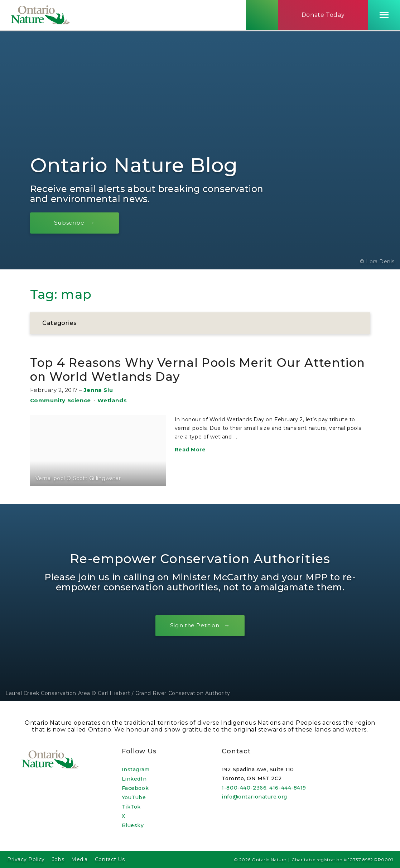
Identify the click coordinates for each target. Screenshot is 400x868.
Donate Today (323, 16)
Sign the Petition (195, 626)
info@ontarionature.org (254, 797)
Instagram (136, 769)
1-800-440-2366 (244, 788)
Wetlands (112, 401)
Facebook (135, 788)
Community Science (61, 401)
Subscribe (71, 223)
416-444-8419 (288, 788)
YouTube (134, 797)
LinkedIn (134, 779)
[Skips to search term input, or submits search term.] (262, 15)
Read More (190, 450)
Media (79, 859)
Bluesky (133, 825)
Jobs (58, 859)
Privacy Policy (26, 859)
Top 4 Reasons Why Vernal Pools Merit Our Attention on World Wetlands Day (175, 370)
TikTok (131, 807)
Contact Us (110, 859)
